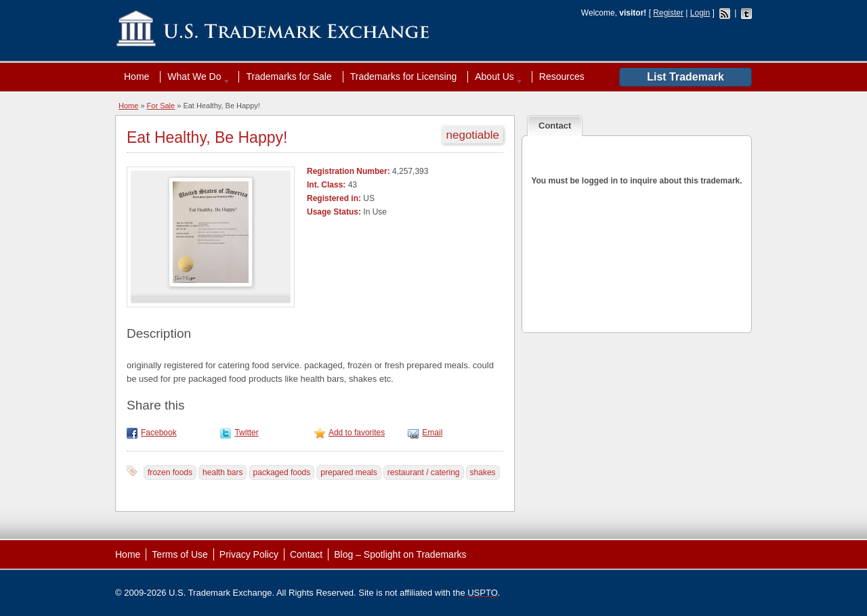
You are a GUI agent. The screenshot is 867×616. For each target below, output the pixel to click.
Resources (562, 76)
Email (432, 433)
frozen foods (170, 472)
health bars (223, 472)
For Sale (161, 106)
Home (136, 76)
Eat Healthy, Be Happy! (207, 137)
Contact (306, 554)
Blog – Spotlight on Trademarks (400, 554)
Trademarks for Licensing (403, 76)
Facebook (159, 433)
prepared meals (348, 472)
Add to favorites (357, 433)
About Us (496, 76)
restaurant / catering (424, 472)
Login (700, 13)
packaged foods (282, 472)
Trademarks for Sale (289, 76)
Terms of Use (179, 554)
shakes (483, 472)
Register (668, 13)
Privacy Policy (249, 554)
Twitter (246, 433)
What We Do (196, 76)
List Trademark (685, 77)
